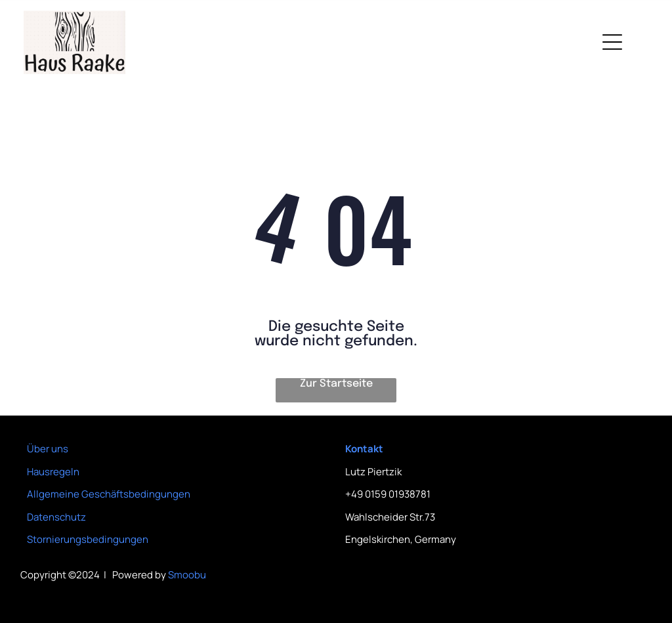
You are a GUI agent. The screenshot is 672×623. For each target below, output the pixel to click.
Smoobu (187, 575)
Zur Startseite (336, 384)
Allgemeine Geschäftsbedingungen (109, 494)
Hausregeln (53, 472)
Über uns (48, 449)
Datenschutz (56, 517)
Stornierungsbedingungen (88, 539)
